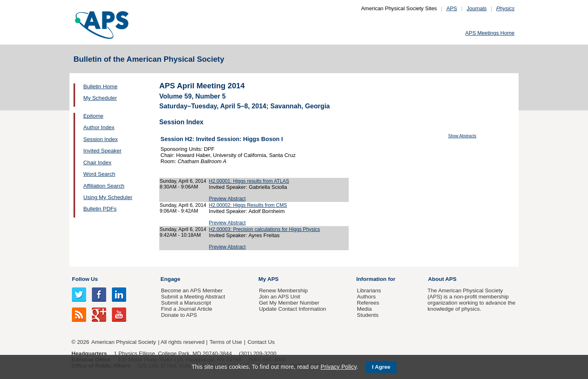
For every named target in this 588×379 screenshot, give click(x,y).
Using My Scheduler (108, 197)
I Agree (381, 367)
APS (452, 8)
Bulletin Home (100, 86)
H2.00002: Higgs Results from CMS (248, 205)
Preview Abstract (227, 199)
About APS (442, 279)
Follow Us (85, 279)
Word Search (99, 174)
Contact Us (261, 342)
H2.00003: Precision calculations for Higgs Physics (265, 229)
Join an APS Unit (280, 297)
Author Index (99, 127)
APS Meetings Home (490, 33)
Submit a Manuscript (186, 303)
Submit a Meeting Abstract (193, 297)
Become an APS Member (192, 290)
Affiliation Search (104, 186)
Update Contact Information (292, 309)
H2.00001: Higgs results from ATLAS (249, 181)
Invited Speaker (102, 151)
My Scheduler (100, 98)
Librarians (369, 290)
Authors (366, 297)
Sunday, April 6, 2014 (183, 181)
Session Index (100, 139)
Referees (368, 303)
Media (364, 309)
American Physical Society (124, 342)
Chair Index (97, 163)
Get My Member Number (289, 303)
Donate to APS (179, 315)
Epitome (93, 116)
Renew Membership (283, 290)
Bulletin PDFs (100, 209)
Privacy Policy (339, 367)
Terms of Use (226, 342)
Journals (477, 8)
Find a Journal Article (186, 309)
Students (368, 315)
